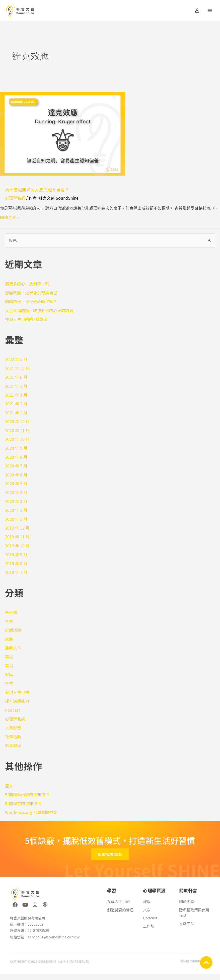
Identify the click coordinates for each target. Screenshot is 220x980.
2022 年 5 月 (16, 359)
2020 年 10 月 (17, 439)
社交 (9, 621)
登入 (9, 786)
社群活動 (13, 737)
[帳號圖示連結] (197, 11)
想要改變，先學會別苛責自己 (31, 293)
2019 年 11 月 (17, 537)
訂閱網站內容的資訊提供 (27, 794)
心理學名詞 (15, 198)
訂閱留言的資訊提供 (23, 803)
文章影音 (13, 728)
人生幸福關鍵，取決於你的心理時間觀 (39, 310)
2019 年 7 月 (16, 572)
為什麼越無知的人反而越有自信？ (37, 190)
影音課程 (13, 745)
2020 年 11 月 (17, 430)
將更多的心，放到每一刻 (27, 284)
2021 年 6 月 (16, 377)
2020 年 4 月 (16, 492)
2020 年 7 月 (16, 466)
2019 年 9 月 (16, 554)
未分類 (11, 612)
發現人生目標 (17, 692)
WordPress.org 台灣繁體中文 (31, 812)
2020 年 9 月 (16, 448)
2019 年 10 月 (17, 546)
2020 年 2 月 (16, 510)
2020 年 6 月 (16, 475)
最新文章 (13, 648)
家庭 (9, 639)
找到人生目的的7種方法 (26, 319)
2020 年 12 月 (17, 421)
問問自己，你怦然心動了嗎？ (31, 301)
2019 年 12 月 (17, 528)
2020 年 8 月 (16, 457)
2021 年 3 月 (16, 395)
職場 (9, 657)
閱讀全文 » (10, 217)
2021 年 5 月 (16, 386)
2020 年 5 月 (16, 483)
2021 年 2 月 (16, 404)
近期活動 (13, 630)
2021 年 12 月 (17, 368)
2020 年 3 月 (16, 501)
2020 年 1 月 (16, 519)
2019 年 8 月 (16, 563)
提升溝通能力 (17, 701)
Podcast (13, 710)
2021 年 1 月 (16, 413)
